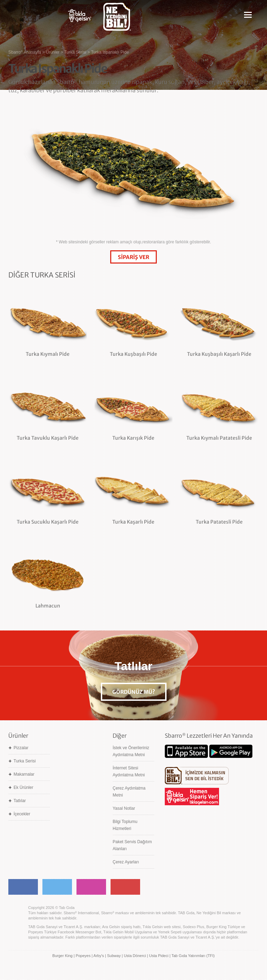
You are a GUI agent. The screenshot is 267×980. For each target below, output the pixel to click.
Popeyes (83, 956)
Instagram (91, 887)
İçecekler (22, 814)
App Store (186, 751)
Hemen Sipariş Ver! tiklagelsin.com (192, 797)
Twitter (57, 887)
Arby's (99, 956)
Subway (114, 956)
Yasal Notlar (124, 808)
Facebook (23, 887)
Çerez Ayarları (126, 862)
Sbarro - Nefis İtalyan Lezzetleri (33, 19)
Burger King (63, 956)
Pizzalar (21, 748)
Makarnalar (24, 774)
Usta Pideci (159, 956)
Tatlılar (20, 801)
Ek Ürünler (23, 787)
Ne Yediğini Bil (197, 776)
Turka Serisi (25, 761)
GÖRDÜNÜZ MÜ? (134, 692)
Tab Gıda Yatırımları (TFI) (193, 956)
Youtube (125, 887)
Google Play (231, 751)
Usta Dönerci (135, 956)
